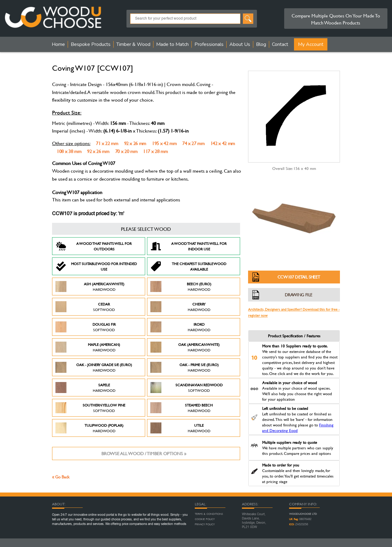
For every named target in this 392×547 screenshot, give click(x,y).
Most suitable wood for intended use (96, 266)
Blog (261, 44)
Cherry (180, 307)
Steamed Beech (182, 408)
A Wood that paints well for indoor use (188, 246)
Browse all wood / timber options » (144, 453)
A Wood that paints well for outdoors (94, 246)
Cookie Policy (205, 519)
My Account (311, 44)
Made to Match (172, 44)
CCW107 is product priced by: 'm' (88, 214)
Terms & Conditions (209, 514)
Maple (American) (88, 347)
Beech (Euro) (181, 287)
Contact (280, 44)
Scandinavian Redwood (187, 388)
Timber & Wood (133, 44)
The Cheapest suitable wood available (188, 266)
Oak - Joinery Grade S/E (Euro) (94, 367)
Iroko (180, 327)
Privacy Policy (205, 524)
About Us (240, 44)
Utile (180, 428)
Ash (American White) (90, 287)
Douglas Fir (86, 327)
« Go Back (61, 477)
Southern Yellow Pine (90, 408)
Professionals (209, 44)
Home (58, 44)
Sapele (85, 388)
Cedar (85, 307)
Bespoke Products (91, 44)
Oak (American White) (185, 347)
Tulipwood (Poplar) (89, 428)
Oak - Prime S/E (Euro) (185, 367)
